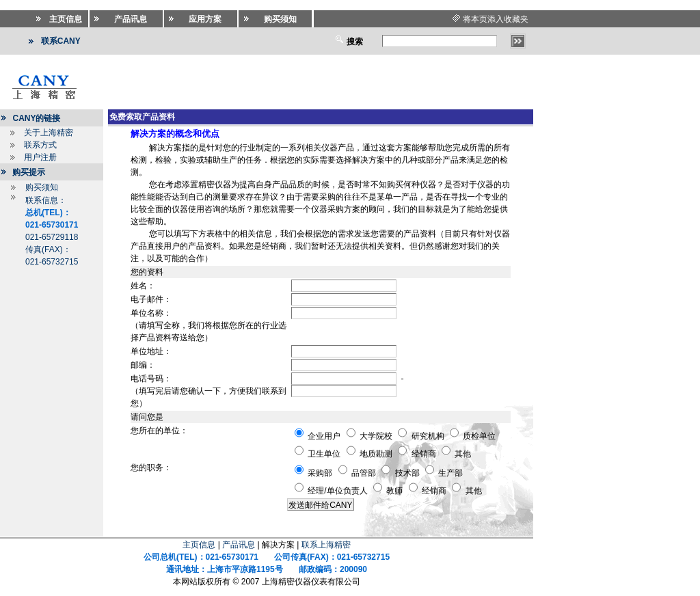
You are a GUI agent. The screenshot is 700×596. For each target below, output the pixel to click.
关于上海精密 (49, 133)
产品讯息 (239, 545)
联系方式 (40, 145)
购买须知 (42, 187)
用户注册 (40, 157)
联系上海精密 (326, 545)
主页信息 (199, 545)
